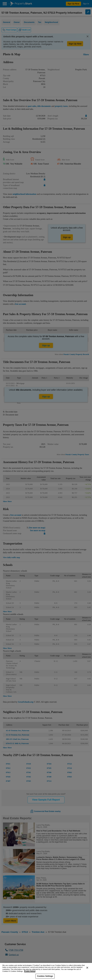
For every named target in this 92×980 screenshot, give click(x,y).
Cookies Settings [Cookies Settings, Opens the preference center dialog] (45, 976)
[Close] (87, 968)
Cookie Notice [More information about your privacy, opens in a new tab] (30, 971)
